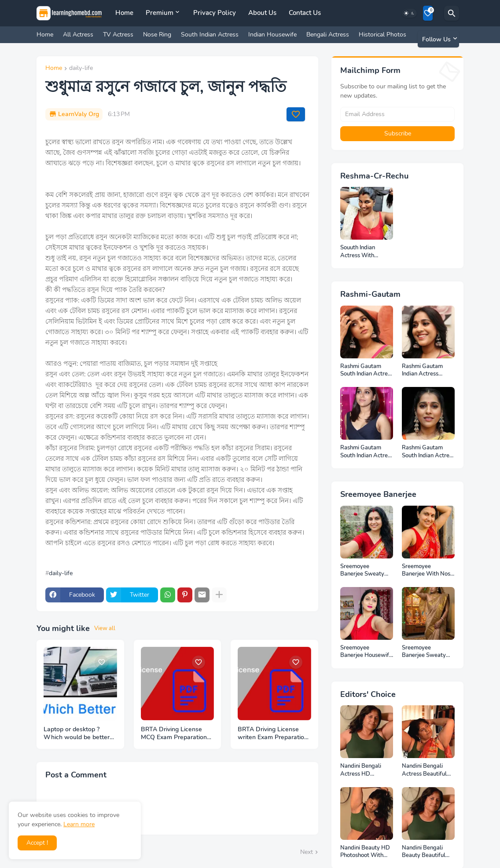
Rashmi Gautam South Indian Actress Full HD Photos (367, 370)
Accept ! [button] (37, 843)
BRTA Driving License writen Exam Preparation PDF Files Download (273, 734)
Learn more (79, 824)
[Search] (452, 13)
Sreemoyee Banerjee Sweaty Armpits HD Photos (365, 571)
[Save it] (296, 114)
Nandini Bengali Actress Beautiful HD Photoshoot (424, 770)
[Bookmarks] (428, 13)
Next (307, 852)
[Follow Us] (438, 39)
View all (105, 628)
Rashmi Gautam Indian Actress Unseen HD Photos (426, 370)
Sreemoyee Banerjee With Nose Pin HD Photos (428, 571)
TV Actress (118, 35)
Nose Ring (157, 35)
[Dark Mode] (409, 13)
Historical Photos (382, 35)
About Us (262, 13)
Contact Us (305, 13)
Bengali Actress (328, 35)
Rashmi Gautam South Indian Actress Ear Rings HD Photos (428, 452)
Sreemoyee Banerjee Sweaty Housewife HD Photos (424, 652)
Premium (160, 13)
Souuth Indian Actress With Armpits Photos (360, 252)
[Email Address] (397, 114)
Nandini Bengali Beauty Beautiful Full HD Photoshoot (427, 852)
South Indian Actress (210, 35)
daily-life (81, 69)
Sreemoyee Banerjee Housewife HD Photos (366, 652)
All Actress (78, 35)
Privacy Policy (215, 13)
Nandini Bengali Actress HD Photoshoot (361, 770)
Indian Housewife (272, 35)
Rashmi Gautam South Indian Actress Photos (367, 452)
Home (124, 13)
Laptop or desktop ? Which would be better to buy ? (77, 734)
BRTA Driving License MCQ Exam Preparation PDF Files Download (174, 734)
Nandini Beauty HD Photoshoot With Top (365, 852)
